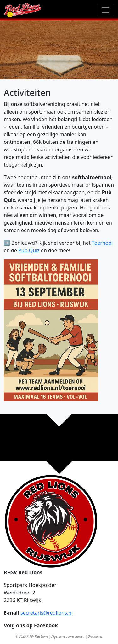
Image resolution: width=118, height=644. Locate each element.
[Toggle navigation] (105, 10)
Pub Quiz (29, 250)
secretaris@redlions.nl (47, 613)
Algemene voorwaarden (68, 636)
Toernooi (102, 243)
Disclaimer (95, 636)
